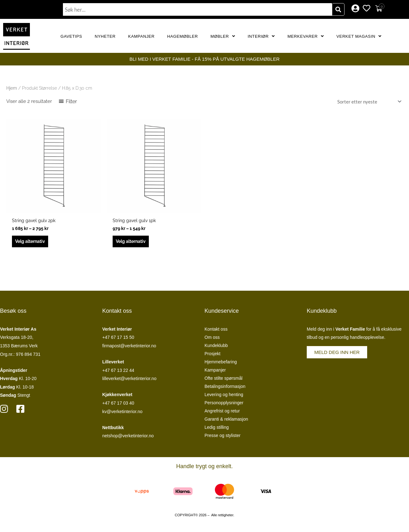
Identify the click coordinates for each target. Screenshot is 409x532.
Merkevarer (306, 36)
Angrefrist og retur (222, 412)
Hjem (12, 88)
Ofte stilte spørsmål (224, 379)
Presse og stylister (222, 437)
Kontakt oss (216, 330)
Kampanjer (141, 36)
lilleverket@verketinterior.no (129, 380)
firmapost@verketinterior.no (129, 347)
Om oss (212, 339)
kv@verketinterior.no (122, 413)
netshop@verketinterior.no (128, 437)
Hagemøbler (182, 36)
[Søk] (338, 9)
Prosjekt (213, 355)
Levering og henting (224, 396)
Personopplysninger (224, 404)
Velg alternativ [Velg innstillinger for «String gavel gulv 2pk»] (32, 242)
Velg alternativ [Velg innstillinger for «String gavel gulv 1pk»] (133, 242)
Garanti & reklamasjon (226, 420)
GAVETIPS (71, 36)
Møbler (223, 36)
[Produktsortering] (368, 101)
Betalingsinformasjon (225, 388)
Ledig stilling (217, 428)
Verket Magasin (359, 36)
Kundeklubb (216, 347)
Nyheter (105, 36)
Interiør (261, 36)
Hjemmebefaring (221, 363)
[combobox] (197, 9)
